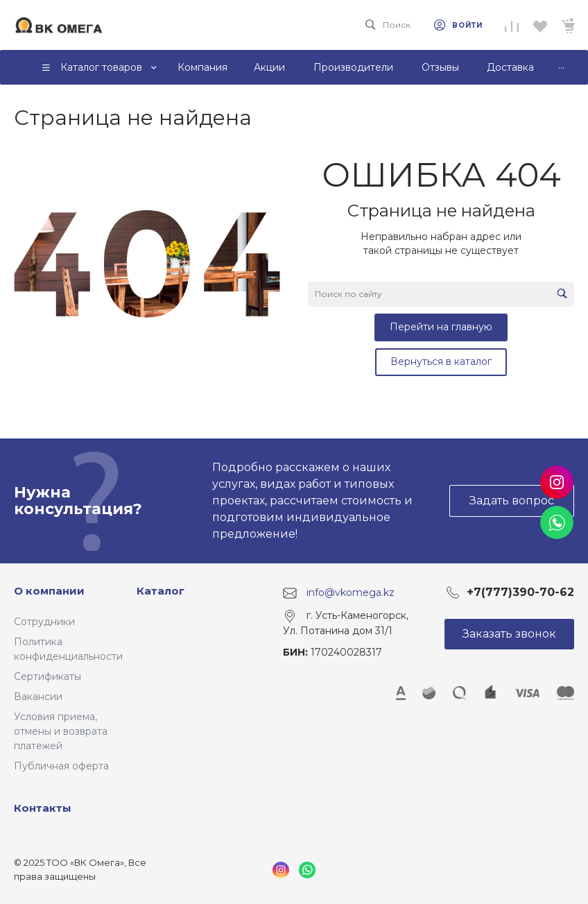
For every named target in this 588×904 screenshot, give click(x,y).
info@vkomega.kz (351, 592)
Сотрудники (44, 622)
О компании (49, 591)
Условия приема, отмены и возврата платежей (61, 731)
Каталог (161, 591)
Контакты (43, 808)
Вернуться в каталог (441, 361)
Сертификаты (47, 676)
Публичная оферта (61, 766)
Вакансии (38, 697)
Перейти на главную (441, 327)
